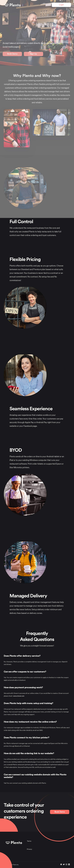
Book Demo (60, 812)
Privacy (29, 849)
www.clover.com (19, 696)
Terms (29, 841)
